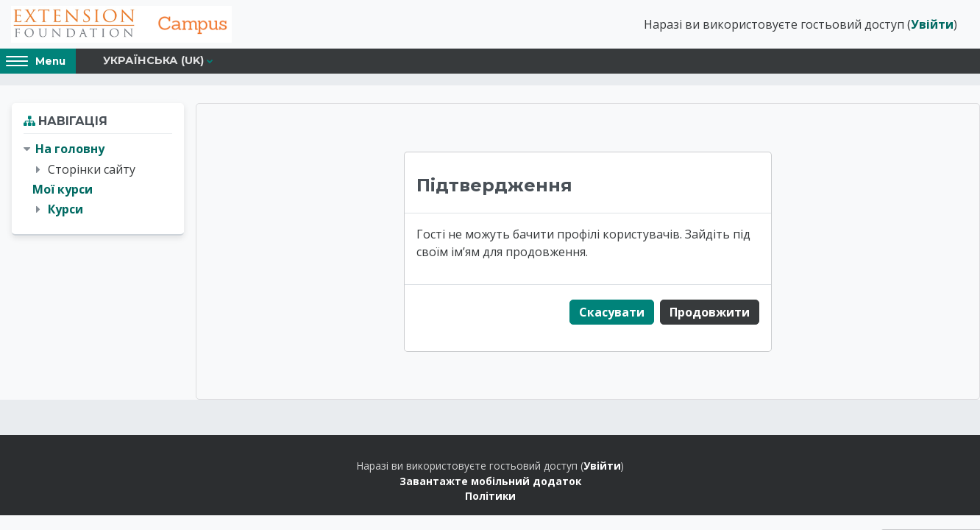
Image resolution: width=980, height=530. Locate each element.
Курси (65, 209)
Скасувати (612, 312)
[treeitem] (98, 179)
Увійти (932, 24)
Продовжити (710, 312)
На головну (70, 149)
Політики (490, 496)
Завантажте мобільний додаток (490, 481)
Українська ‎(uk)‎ (153, 60)
